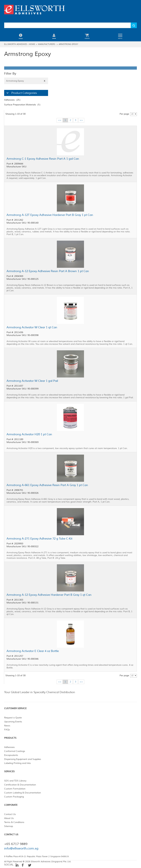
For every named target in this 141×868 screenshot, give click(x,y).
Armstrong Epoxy (68, 44)
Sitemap (9, 826)
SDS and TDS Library (15, 781)
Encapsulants (11, 755)
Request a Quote (13, 718)
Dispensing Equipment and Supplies (23, 759)
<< (60, 120)
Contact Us (10, 814)
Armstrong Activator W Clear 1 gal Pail (32, 381)
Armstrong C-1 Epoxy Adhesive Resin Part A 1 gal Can (43, 159)
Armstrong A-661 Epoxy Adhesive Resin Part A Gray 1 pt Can (47, 485)
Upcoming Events (13, 722)
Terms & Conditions (14, 822)
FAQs (7, 730)
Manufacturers (47, 44)
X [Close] (45, 81)
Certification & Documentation (20, 785)
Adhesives (9, 747)
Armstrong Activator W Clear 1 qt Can (32, 327)
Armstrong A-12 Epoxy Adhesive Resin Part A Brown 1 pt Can (48, 271)
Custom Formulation (15, 789)
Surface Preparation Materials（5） (23, 105)
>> (81, 120)
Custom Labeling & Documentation (23, 793)
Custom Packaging (14, 797)
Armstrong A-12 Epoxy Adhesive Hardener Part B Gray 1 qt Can (49, 595)
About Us (9, 818)
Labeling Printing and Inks (17, 763)
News (7, 726)
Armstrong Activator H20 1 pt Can (29, 434)
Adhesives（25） (13, 100)
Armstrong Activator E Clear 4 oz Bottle (33, 651)
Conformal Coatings (15, 751)
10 (132, 114)
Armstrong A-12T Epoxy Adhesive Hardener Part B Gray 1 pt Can (50, 215)
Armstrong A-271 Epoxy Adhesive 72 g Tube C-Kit (39, 539)
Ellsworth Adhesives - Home (20, 44)
